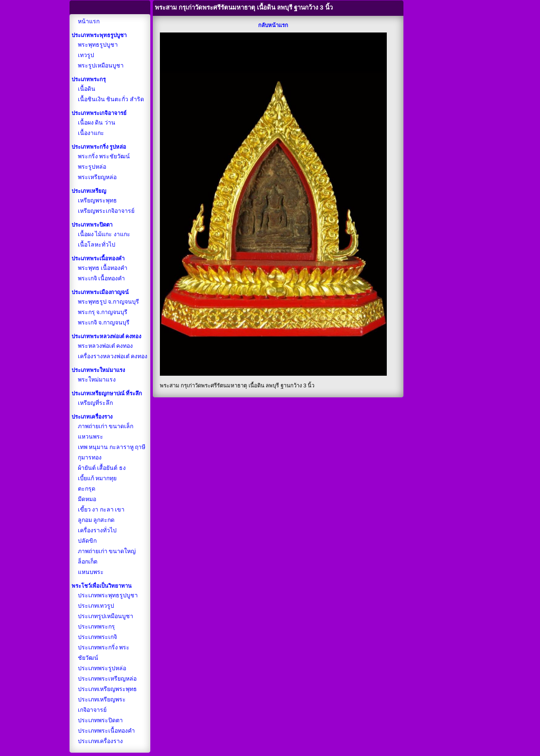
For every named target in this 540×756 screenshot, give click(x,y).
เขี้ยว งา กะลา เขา (101, 510)
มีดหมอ (87, 499)
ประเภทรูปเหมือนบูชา (106, 616)
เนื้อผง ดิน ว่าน (97, 123)
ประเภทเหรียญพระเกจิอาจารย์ (102, 705)
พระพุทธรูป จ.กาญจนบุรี (108, 302)
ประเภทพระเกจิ (97, 637)
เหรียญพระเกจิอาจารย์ (106, 211)
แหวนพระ (91, 437)
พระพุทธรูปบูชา (98, 45)
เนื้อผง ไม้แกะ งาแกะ (104, 234)
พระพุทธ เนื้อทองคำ (103, 268)
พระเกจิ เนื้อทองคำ (102, 278)
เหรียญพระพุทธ (97, 201)
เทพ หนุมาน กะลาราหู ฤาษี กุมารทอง (112, 452)
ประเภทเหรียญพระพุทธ (107, 689)
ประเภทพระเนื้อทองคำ (106, 731)
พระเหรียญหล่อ (97, 177)
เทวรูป (86, 55)
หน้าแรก (89, 21)
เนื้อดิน (87, 89)
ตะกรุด (87, 489)
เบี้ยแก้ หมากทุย (97, 478)
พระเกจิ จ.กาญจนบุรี (104, 323)
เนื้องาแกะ (91, 133)
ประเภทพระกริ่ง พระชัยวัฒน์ (104, 653)
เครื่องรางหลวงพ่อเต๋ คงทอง (113, 356)
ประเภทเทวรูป (96, 606)
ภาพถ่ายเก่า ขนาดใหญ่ (107, 551)
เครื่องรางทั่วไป (97, 530)
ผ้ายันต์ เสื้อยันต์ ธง (102, 468)
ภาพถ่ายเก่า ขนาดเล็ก (106, 426)
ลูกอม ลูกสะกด (96, 520)
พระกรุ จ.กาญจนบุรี (103, 312)
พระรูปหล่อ (92, 167)
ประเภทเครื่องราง (100, 741)
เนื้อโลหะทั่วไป (97, 245)
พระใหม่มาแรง (97, 380)
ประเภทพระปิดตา (100, 720)
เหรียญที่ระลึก (95, 403)
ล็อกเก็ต (88, 562)
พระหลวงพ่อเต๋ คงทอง (106, 346)
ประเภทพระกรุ (96, 627)
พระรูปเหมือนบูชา (101, 66)
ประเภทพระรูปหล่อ (102, 668)
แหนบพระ (91, 572)
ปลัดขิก (87, 541)
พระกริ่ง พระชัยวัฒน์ (104, 156)
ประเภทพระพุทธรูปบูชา (108, 595)
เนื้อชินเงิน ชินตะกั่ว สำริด (111, 99)
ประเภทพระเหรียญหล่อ (107, 679)
